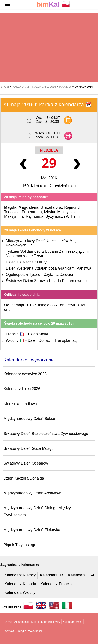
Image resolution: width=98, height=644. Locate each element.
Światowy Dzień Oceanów (26, 463)
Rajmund (72, 207)
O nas (8, 622)
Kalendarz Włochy (20, 592)
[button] (8, 4)
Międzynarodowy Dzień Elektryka (32, 530)
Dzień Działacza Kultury (26, 262)
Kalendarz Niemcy (20, 575)
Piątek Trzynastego (20, 545)
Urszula (47, 207)
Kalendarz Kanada (20, 584)
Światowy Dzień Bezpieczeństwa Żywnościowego (46, 434)
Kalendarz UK (52, 575)
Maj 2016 (49, 178)
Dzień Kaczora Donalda (24, 478)
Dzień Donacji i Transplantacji (53, 340)
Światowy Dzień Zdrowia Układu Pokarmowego (46, 281)
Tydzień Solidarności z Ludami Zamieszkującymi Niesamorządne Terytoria (47, 254)
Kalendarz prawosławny (46, 622)
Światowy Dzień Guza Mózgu (29, 448)
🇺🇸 (54, 605)
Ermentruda (32, 212)
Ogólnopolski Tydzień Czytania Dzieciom (41, 275)
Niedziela (49, 150)
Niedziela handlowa (20, 404)
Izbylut (50, 212)
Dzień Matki (38, 334)
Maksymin (66, 212)
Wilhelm (73, 216)
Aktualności (21, 622)
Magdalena (28, 207)
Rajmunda (35, 216)
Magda (10, 207)
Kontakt (9, 631)
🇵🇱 (53, 4)
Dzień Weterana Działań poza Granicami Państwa (49, 268)
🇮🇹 (67, 605)
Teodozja (12, 212)
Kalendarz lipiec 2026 (22, 389)
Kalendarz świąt (72, 622)
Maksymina (14, 216)
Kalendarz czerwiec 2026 (25, 374)
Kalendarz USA (81, 575)
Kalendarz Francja (56, 584)
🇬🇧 (41, 605)
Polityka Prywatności (29, 631)
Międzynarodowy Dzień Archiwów (32, 493)
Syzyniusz (54, 216)
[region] (49, 47)
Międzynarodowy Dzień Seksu (29, 419)
